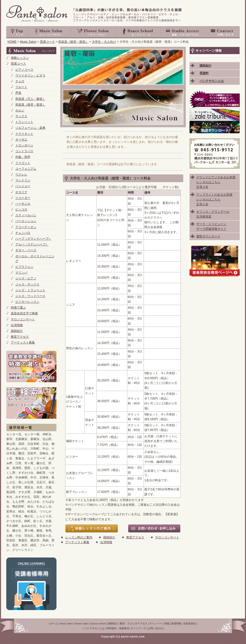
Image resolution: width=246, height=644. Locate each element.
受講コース (47, 42)
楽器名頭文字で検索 (24, 313)
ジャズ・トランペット (30, 290)
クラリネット (24, 134)
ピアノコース (24, 70)
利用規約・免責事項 (118, 628)
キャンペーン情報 (159, 624)
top (18, 32)
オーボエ (21, 140)
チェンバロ (23, 233)
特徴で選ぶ (18, 308)
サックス (21, 116)
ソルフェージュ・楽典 (30, 128)
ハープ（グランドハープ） (33, 239)
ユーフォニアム (26, 169)
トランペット (24, 122)
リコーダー (23, 198)
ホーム (54, 624)
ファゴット (23, 163)
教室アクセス (135, 537)
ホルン (20, 110)
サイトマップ (138, 628)
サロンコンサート (167, 537)
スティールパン (26, 215)
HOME (12, 42)
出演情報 (106, 542)
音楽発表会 (190, 624)
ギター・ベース (26, 250)
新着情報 (176, 624)
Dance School (139, 32)
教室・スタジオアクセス (184, 32)
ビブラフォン (24, 267)
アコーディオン (26, 227)
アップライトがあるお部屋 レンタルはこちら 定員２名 (214, 199)
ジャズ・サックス (27, 284)
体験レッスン (20, 58)
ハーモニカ (23, 204)
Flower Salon (94, 32)
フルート (21, 87)
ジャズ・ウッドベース (30, 296)
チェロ (20, 81)
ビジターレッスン (27, 302)
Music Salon (50, 32)
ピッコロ (21, 209)
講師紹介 (109, 537)
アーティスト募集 (77, 542)
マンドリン (23, 180)
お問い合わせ (223, 32)
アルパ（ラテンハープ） (32, 244)
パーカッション (26, 221)
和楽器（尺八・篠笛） (30, 99)
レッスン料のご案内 (79, 537)
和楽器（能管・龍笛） (73, 42)
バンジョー (23, 186)
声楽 (18, 93)
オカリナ (21, 192)
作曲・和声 (23, 157)
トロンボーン (24, 145)
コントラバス (24, 151)
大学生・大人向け (104, 42)
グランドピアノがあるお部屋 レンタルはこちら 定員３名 (216, 182)
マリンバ (21, 273)
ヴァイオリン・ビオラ (30, 75)
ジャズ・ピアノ (26, 278)
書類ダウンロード (208, 236)
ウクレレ (21, 175)
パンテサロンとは (94, 628)
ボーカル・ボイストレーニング (35, 259)
